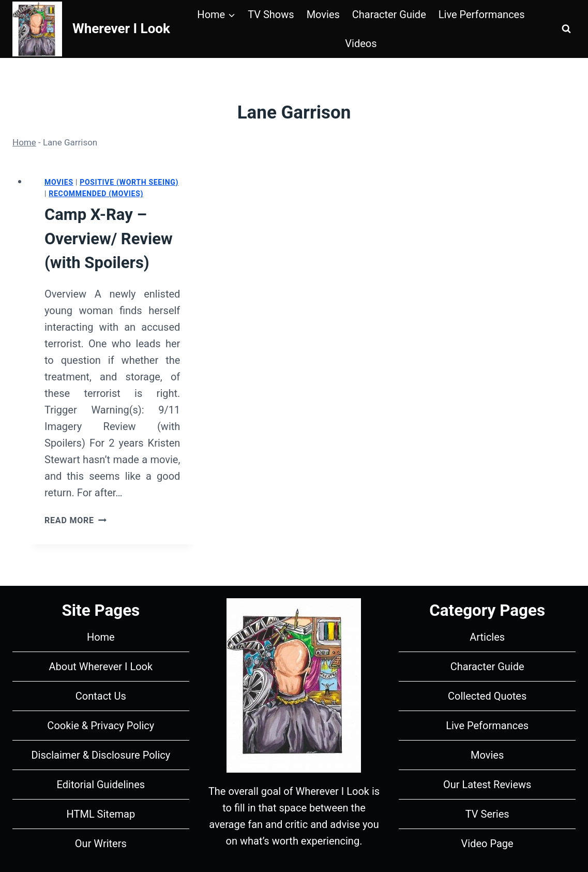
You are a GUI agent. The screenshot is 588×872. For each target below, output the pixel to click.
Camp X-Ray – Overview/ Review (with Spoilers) (109, 239)
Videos (361, 43)
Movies (323, 14)
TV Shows (271, 14)
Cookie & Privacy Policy (101, 726)
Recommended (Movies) (96, 194)
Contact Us (101, 696)
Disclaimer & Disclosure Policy (101, 755)
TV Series (487, 814)
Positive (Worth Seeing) (129, 182)
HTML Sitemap (101, 814)
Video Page (487, 844)
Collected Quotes (487, 696)
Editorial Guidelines (101, 785)
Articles (487, 637)
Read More (76, 520)
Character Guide (389, 14)
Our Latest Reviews (487, 785)
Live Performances (482, 14)
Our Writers (101, 844)
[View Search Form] (566, 29)
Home (24, 142)
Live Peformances (487, 726)
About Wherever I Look (101, 667)
